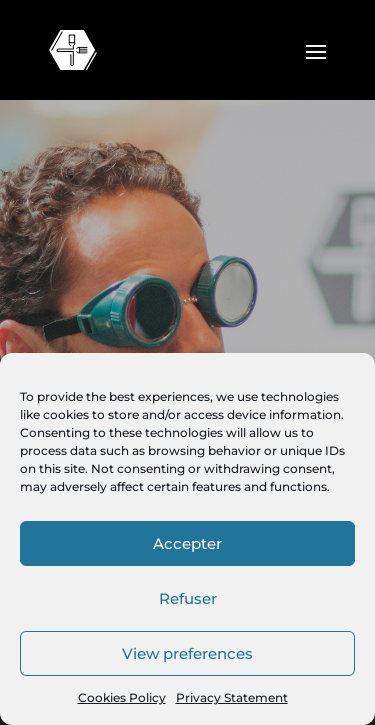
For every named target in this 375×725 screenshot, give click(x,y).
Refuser (188, 598)
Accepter (187, 543)
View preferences (187, 653)
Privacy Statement (232, 697)
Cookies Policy (122, 697)
